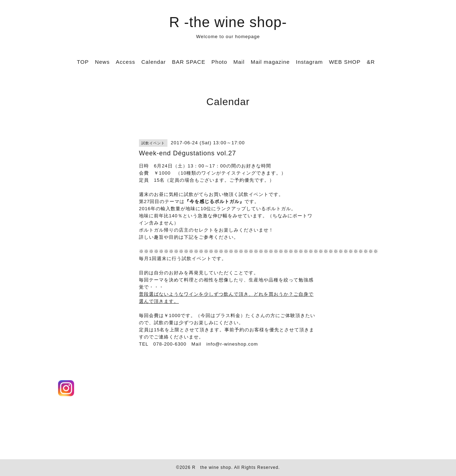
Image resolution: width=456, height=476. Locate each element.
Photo (219, 62)
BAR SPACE (189, 62)
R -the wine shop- (228, 22)
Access (125, 62)
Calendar (154, 62)
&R (371, 62)
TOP (83, 62)
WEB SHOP (345, 62)
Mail (239, 62)
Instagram (310, 62)
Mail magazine (270, 62)
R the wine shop (212, 467)
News (102, 62)
